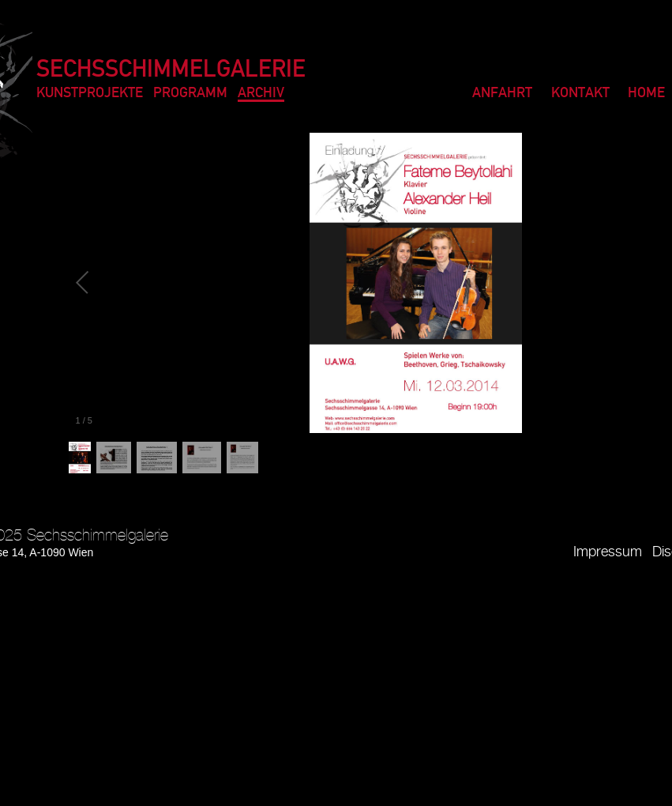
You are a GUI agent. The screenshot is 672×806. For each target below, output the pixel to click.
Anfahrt (502, 94)
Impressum (608, 552)
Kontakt (580, 94)
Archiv (261, 94)
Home (646, 94)
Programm (190, 94)
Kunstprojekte (90, 94)
